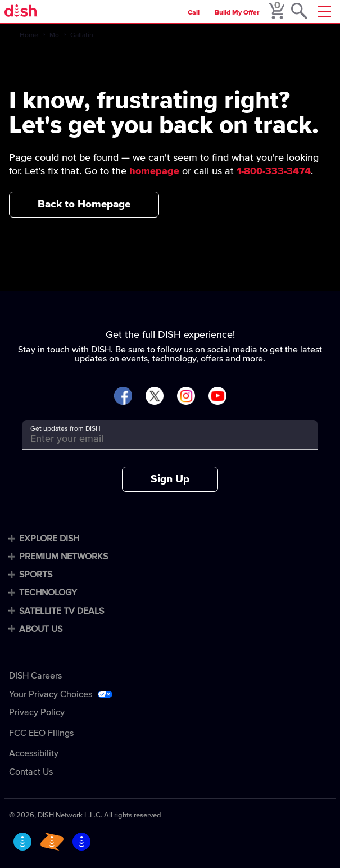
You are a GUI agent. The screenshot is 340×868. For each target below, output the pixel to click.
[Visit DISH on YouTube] (217, 397)
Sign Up (170, 479)
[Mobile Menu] (324, 12)
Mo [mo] (54, 35)
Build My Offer (237, 13)
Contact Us (31, 772)
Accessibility (34, 753)
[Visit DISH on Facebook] (123, 397)
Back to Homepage (84, 204)
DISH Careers (35, 676)
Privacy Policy (37, 712)
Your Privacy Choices (51, 694)
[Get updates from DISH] (160, 439)
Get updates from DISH (65, 429)
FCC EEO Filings (41, 733)
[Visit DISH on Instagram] (186, 397)
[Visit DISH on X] (155, 397)
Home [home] (29, 35)
